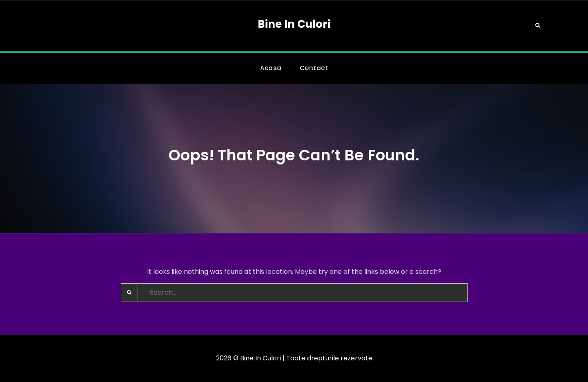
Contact (314, 68)
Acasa (271, 68)
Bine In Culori (294, 24)
